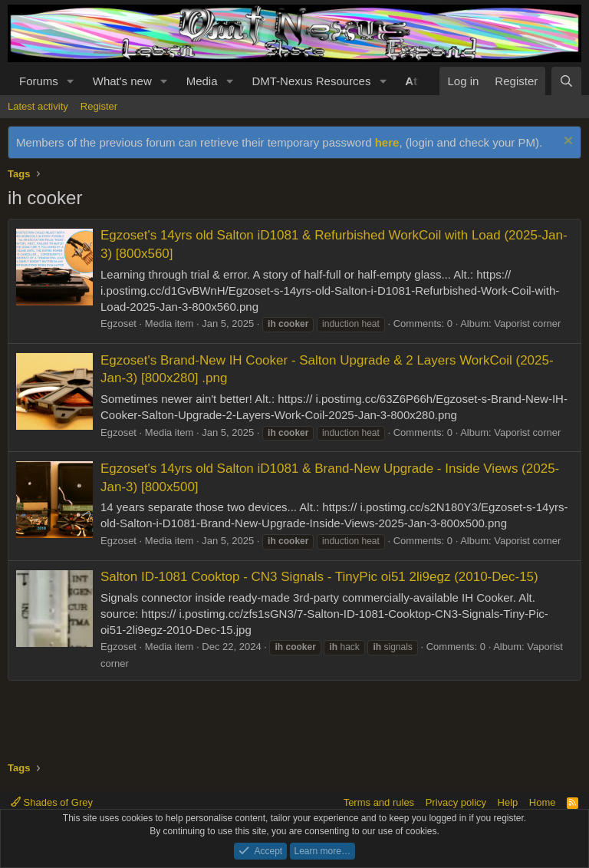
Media (202, 81)
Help (508, 802)
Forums (39, 81)
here (387, 142)
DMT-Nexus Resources (311, 81)
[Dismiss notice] (566, 142)
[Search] (566, 81)
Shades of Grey (52, 802)
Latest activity (38, 106)
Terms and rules (379, 802)
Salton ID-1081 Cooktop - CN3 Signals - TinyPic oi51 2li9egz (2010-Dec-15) (319, 577)
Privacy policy (456, 802)
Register (99, 106)
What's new (122, 81)
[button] (71, 81)
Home (543, 802)
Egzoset (118, 323)
